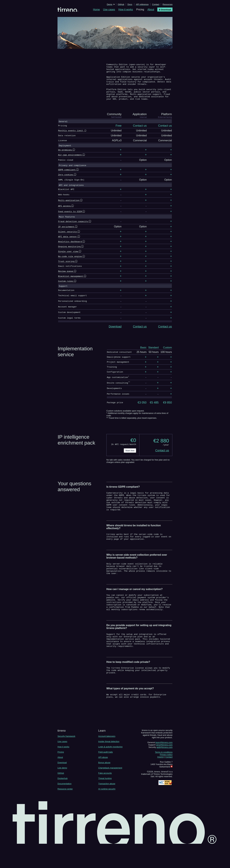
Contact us (140, 333)
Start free (130, 457)
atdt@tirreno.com (165, 770)
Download (115, 333)
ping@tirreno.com (164, 768)
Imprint (161, 780)
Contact (169, 780)
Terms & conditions (164, 775)
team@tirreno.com (164, 765)
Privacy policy (166, 778)
